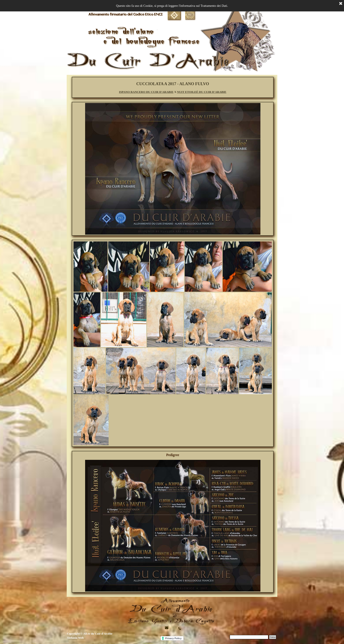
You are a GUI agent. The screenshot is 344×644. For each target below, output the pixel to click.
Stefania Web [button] (75, 638)
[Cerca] (249, 637)
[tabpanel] (173, 87)
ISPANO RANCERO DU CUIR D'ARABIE (146, 92)
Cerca (273, 637)
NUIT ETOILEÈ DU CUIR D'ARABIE (202, 92)
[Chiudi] (341, 4)
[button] (180, 628)
